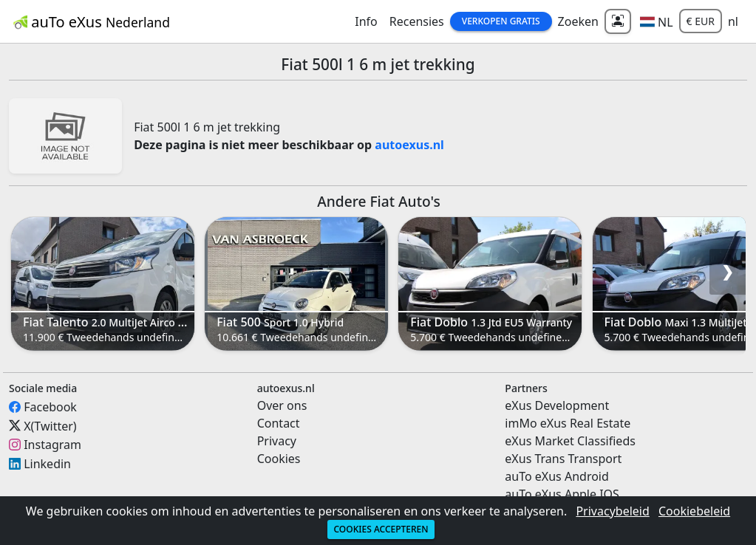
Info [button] (366, 21)
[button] (657, 21)
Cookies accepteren (381, 529)
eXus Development (557, 405)
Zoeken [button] (578, 21)
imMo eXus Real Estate (568, 423)
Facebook (50, 407)
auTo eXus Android (556, 476)
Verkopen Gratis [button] (501, 21)
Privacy (277, 441)
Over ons (282, 405)
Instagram (52, 445)
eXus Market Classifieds (570, 441)
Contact (279, 423)
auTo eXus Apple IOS (562, 494)
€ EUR (701, 21)
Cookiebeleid (694, 511)
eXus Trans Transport (563, 459)
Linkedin (47, 464)
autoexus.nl (409, 145)
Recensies (417, 21)
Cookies (279, 459)
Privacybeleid (612, 511)
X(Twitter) (50, 425)
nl (733, 21)
